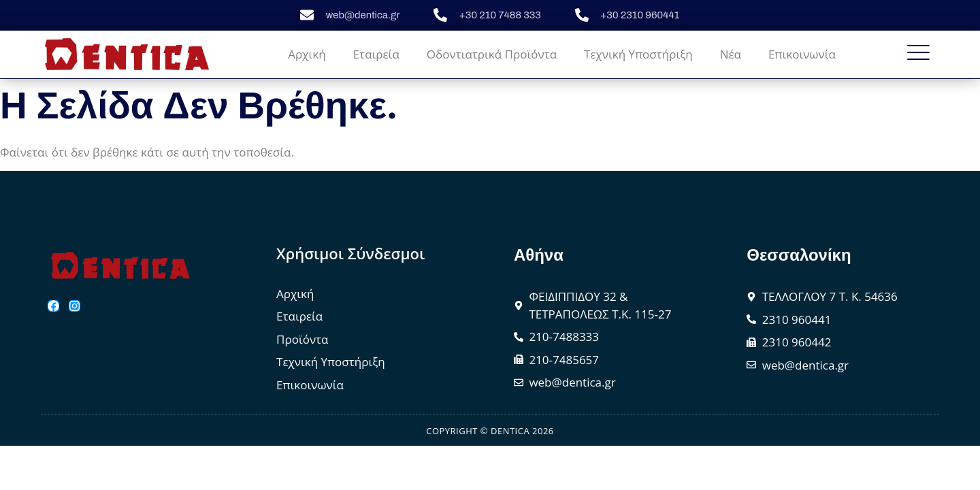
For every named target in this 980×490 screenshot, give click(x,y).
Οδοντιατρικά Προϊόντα (492, 54)
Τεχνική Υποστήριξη (638, 54)
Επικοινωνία (802, 54)
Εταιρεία (376, 54)
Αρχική (307, 54)
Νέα (731, 54)
